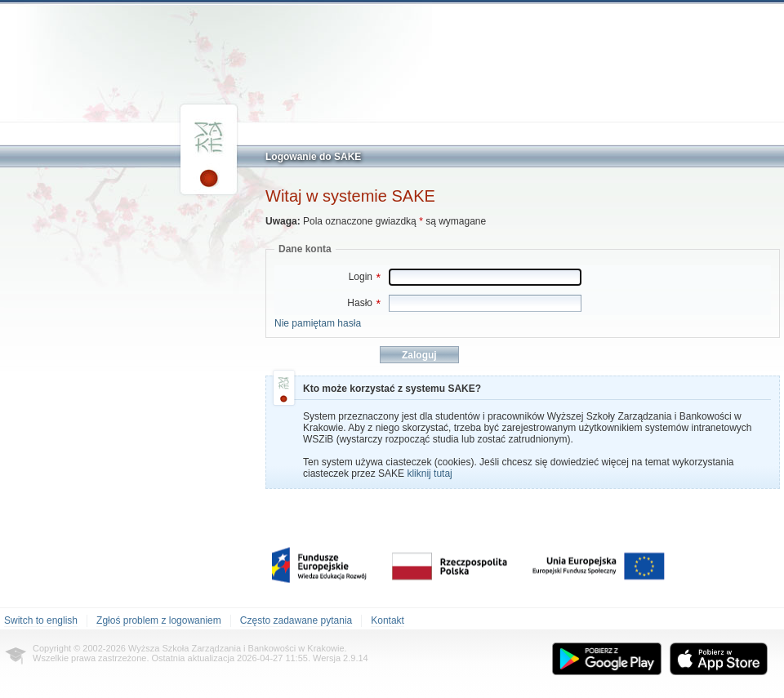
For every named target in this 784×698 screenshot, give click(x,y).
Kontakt (388, 620)
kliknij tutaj (429, 473)
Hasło (364, 303)
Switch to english (41, 620)
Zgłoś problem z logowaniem (159, 620)
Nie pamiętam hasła (318, 323)
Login (365, 277)
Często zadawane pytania (296, 620)
